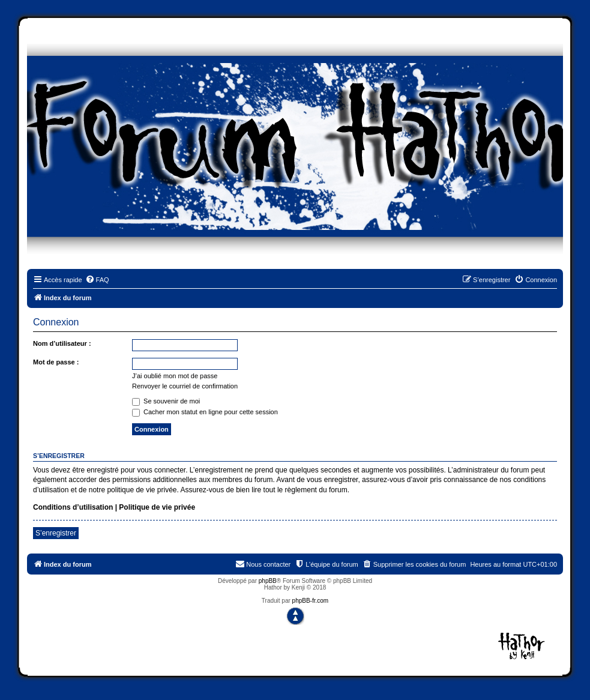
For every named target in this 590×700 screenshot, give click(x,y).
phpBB (268, 581)
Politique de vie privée (157, 507)
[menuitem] (97, 280)
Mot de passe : (56, 362)
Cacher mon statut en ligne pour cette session (205, 412)
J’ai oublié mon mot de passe (175, 376)
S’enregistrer (56, 533)
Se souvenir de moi (166, 401)
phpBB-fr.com (311, 601)
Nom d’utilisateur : (62, 343)
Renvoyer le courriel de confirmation (185, 386)
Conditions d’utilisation (73, 507)
